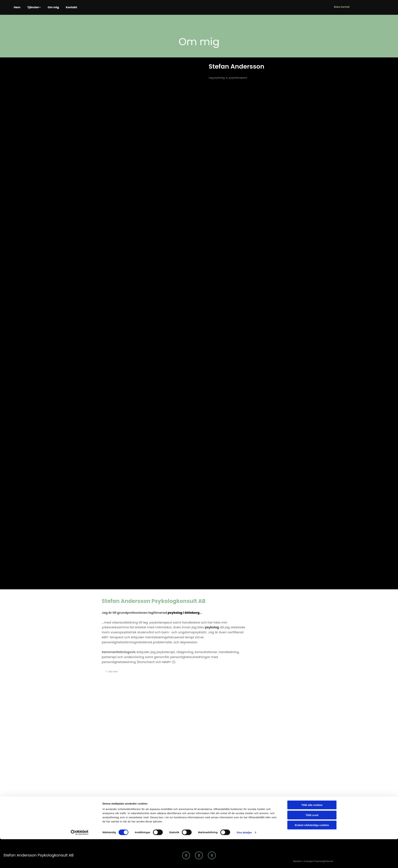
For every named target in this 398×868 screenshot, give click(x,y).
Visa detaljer (244, 730)
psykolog (212, 626)
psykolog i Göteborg (184, 612)
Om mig (60, 7)
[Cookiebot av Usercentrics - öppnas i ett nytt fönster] (80, 730)
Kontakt (81, 7)
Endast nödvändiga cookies (312, 723)
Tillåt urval (312, 713)
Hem (18, 7)
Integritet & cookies (384, 865)
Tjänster (36, 7)
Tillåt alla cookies (312, 703)
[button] (342, 7)
